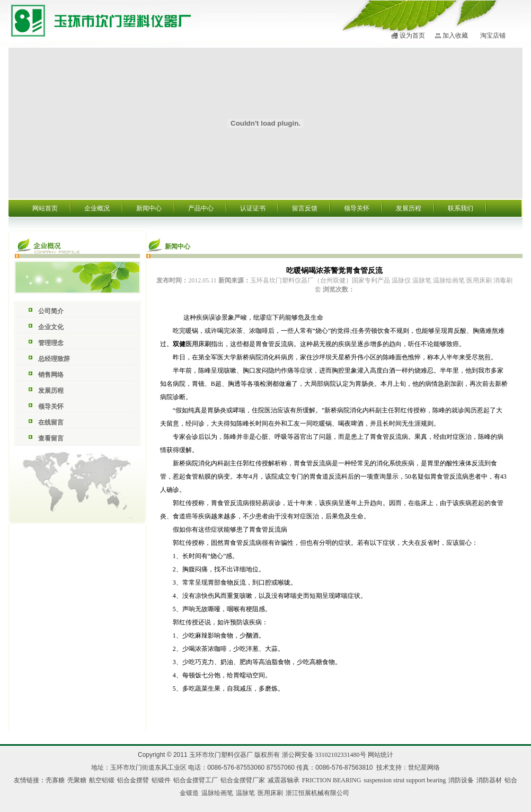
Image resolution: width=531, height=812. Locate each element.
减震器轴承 (284, 780)
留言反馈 (305, 208)
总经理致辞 (54, 359)
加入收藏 (455, 36)
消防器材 (489, 780)
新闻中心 (149, 208)
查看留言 (51, 438)
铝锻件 (161, 780)
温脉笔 (245, 793)
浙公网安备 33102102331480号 (324, 755)
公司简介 (51, 311)
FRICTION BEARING (332, 780)
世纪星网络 (424, 767)
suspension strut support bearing (405, 780)
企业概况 (97, 208)
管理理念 (51, 343)
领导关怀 (357, 208)
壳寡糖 (55, 780)
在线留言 (51, 422)
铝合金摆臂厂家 (243, 780)
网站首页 (45, 208)
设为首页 (412, 36)
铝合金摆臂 (133, 780)
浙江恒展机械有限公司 (317, 793)
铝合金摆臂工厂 (196, 780)
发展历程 (409, 208)
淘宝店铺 (493, 36)
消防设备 (461, 780)
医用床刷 (198, 344)
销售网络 (51, 375)
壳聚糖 (77, 780)
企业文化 (51, 327)
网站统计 (380, 755)
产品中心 (201, 208)
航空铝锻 (102, 780)
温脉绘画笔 (217, 793)
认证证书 (253, 208)
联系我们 (461, 208)
